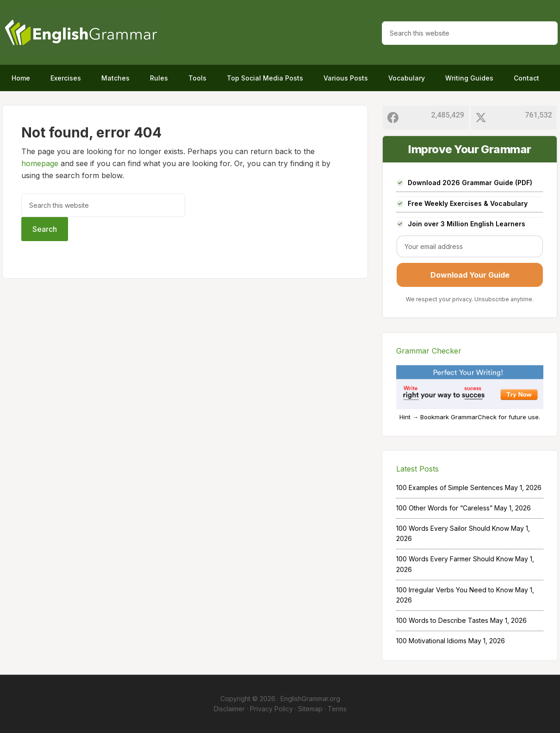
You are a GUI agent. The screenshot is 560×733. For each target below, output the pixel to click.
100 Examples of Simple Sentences (450, 488)
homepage (40, 163)
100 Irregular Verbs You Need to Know (455, 590)
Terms (337, 709)
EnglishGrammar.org (310, 699)
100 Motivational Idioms (431, 641)
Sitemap (310, 709)
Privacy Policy (271, 709)
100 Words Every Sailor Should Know (453, 528)
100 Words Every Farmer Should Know (455, 559)
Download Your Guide (470, 275)
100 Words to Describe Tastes (442, 620)
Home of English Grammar (81, 32)
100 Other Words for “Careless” (444, 508)
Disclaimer (229, 709)
